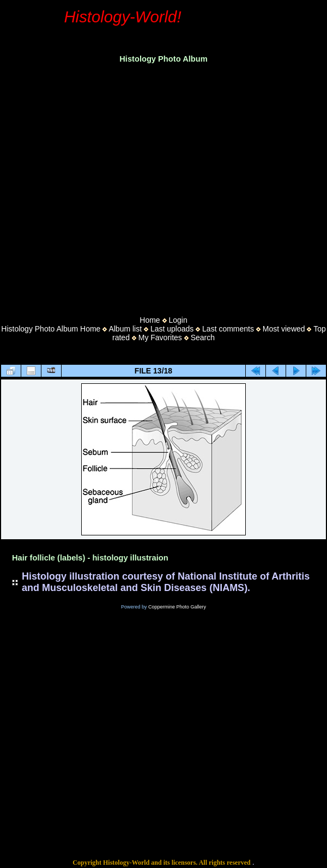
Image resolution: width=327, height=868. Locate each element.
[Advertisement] (102, 186)
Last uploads (172, 329)
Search (203, 337)
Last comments (228, 329)
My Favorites (160, 337)
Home (150, 320)
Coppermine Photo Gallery (177, 607)
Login (178, 320)
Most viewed (284, 329)
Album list (125, 329)
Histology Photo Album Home (51, 329)
